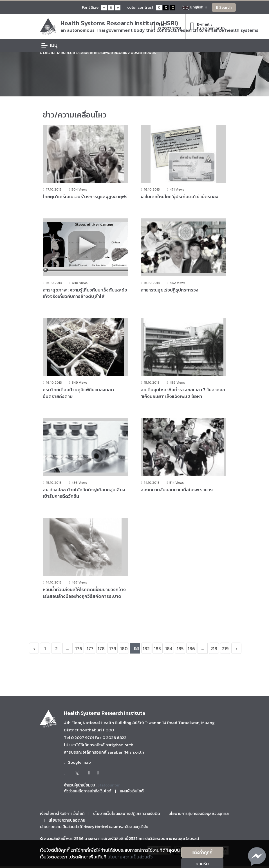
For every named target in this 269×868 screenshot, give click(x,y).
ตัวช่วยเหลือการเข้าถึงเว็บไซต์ (88, 792)
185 (180, 649)
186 (191, 649)
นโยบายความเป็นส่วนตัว (130, 857)
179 (113, 649)
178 (101, 649)
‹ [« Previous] (34, 649)
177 (90, 649)
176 (79, 649)
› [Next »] (236, 649)
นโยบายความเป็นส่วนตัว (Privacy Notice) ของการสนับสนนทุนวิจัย (94, 828)
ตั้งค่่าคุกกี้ (202, 852)
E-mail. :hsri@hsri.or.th (207, 26)
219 (225, 649)
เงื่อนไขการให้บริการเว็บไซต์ (62, 814)
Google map (77, 763)
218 (214, 649)
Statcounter (108, 786)
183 (158, 649)
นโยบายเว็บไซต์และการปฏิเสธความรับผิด (126, 814)
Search (224, 7)
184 (169, 649)
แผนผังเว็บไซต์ (132, 792)
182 (146, 649)
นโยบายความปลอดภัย (67, 821)
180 (124, 649)
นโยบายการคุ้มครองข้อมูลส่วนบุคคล (199, 814)
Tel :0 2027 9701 (166, 26)
